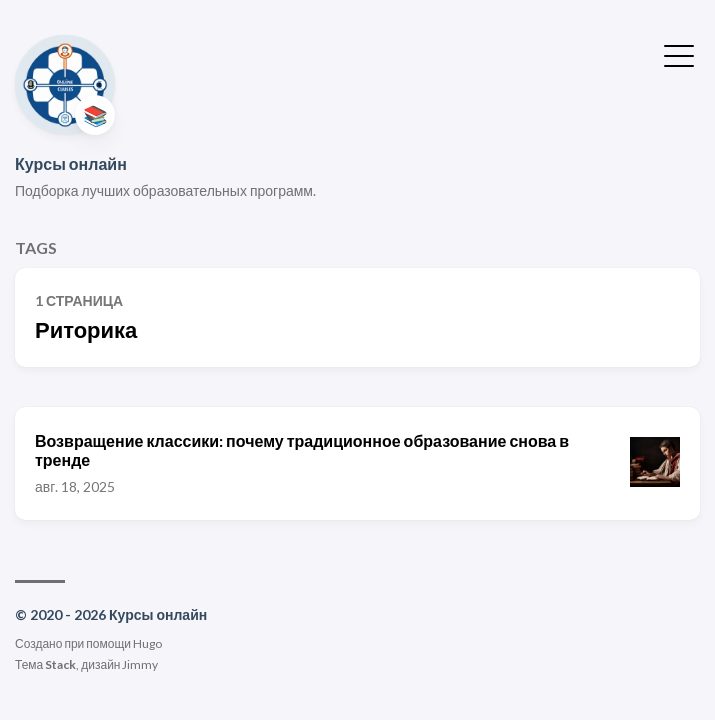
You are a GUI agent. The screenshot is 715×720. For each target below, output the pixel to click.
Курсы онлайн (71, 163)
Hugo (147, 643)
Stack (60, 664)
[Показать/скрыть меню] (679, 54)
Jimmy (140, 664)
